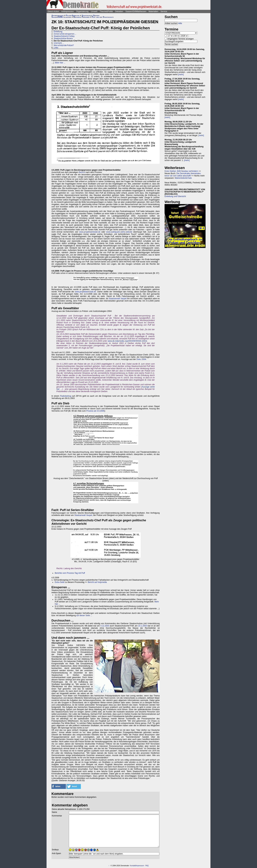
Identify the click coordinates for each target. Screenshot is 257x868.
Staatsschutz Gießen (90, 15)
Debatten (119, 11)
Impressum (140, 866)
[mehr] (181, 75)
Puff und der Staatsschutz (103, 17)
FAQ (147, 866)
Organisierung (82, 11)
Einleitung (58, 32)
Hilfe (180, 23)
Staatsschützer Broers (63, 38)
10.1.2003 (143, 626)
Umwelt (94, 11)
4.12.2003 (105, 626)
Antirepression (68, 11)
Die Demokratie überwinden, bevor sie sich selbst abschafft (183, 175)
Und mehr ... (59, 43)
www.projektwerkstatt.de (90, 232)
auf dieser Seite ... (84, 615)
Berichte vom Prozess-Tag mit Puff (70, 573)
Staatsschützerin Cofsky (64, 36)
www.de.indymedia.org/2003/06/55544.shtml (127, 341)
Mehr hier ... (60, 63)
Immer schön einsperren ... (65, 34)
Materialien (153, 11)
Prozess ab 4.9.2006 (95, 411)
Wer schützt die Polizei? (64, 45)
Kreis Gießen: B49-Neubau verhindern (181, 171)
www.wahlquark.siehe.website (119, 232)
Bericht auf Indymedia (97, 582)
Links (56, 48)
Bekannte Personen (81, 17)
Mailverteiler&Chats (183, 178)
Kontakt (133, 866)
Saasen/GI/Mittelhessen (136, 11)
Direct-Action (53, 11)
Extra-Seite (60, 582)
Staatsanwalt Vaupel (118, 299)
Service (164, 11)
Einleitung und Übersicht (175, 196)
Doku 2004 (141, 359)
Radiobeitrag (66, 396)
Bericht (82, 172)
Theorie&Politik (106, 11)
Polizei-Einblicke (73, 15)
